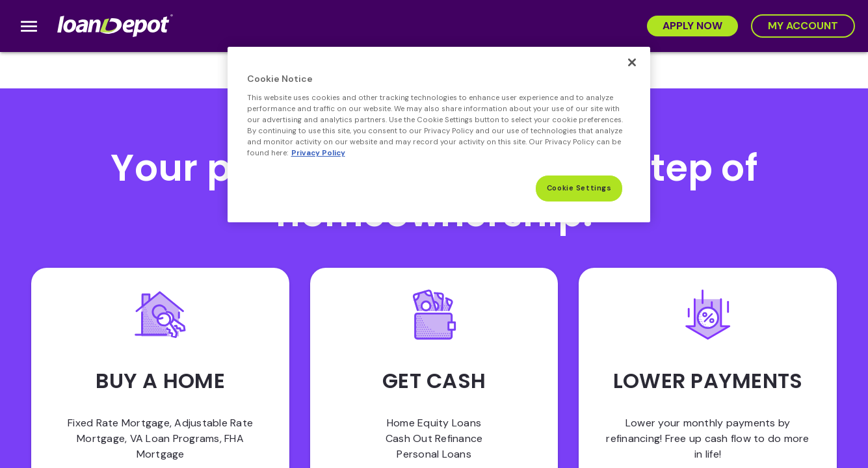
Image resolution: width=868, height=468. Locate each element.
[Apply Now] (692, 26)
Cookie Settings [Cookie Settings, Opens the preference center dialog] (579, 188)
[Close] (632, 62)
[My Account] (803, 26)
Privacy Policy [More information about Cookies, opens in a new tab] (318, 153)
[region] (439, 135)
